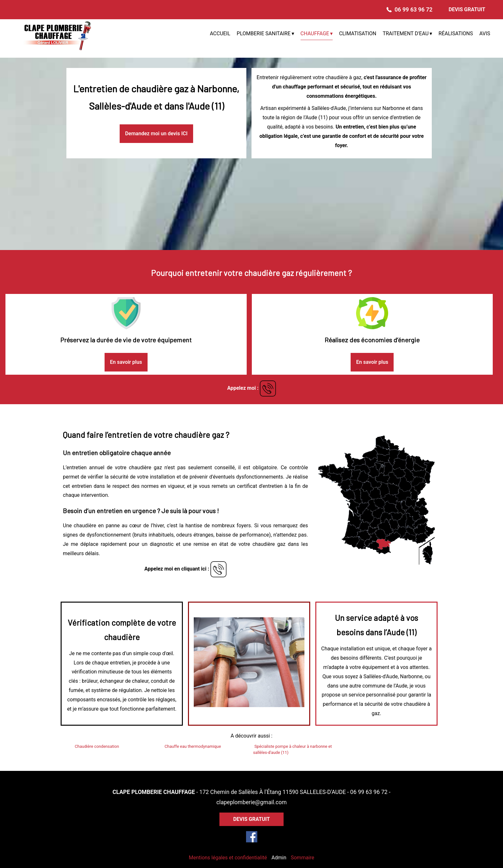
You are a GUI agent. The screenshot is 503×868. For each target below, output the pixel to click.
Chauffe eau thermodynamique (193, 746)
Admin (279, 858)
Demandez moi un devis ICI (156, 134)
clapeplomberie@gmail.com (251, 802)
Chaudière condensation (97, 746)
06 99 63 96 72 (369, 792)
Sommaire (302, 858)
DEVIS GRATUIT (467, 9)
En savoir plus (126, 362)
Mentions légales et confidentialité (228, 858)
